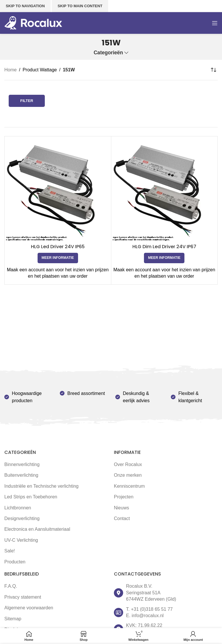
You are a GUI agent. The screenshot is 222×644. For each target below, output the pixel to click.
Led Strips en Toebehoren (31, 497)
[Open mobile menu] (215, 23)
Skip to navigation (25, 6)
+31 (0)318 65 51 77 (152, 609)
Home (11, 70)
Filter (27, 101)
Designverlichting (22, 518)
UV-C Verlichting (21, 540)
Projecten (124, 497)
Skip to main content (80, 6)
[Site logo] (33, 23)
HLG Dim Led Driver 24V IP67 (164, 247)
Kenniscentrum (129, 486)
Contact (122, 518)
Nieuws (121, 508)
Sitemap (13, 619)
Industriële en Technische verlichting (41, 486)
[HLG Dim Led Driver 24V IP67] (164, 190)
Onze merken (128, 475)
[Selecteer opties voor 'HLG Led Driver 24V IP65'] (58, 258)
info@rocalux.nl (148, 616)
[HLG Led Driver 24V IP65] (58, 190)
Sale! (10, 551)
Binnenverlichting (22, 464)
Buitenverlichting (21, 475)
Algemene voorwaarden (29, 608)
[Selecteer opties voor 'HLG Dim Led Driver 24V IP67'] (164, 258)
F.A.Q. (11, 586)
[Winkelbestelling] (213, 70)
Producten (15, 562)
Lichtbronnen (18, 508)
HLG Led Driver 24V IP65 (58, 247)
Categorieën (108, 53)
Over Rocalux (128, 464)
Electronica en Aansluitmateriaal (37, 529)
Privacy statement (23, 597)
